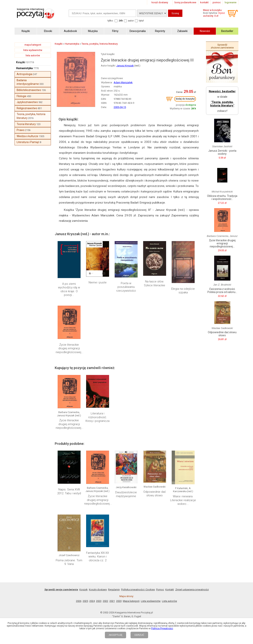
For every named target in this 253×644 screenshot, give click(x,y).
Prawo (21, 130)
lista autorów (33, 55)
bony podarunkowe (185, 2)
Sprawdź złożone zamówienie (222, 46)
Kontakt (170, 590)
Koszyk (84, 590)
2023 (99, 601)
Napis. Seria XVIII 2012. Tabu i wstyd (69, 491)
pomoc (217, 2)
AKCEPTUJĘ (115, 635)
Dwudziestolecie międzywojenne (126, 494)
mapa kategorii (33, 45)
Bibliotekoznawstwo (29, 90)
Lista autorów (169, 601)
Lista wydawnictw (151, 601)
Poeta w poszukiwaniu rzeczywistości (126, 287)
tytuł (141, 21)
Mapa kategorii (131, 601)
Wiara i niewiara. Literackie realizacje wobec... (183, 500)
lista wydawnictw (33, 50)
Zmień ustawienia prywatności (192, 590)
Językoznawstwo (27, 102)
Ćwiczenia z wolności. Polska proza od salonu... (222, 290)
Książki (21, 62)
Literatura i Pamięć (28, 142)
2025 (85, 601)
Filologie (22, 96)
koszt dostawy (160, 2)
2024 (92, 601)
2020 (119, 601)
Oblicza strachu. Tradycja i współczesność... (222, 197)
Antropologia (24, 74)
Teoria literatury (26, 124)
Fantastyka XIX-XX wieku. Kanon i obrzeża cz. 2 (98, 557)
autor (131, 21)
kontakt (204, 2)
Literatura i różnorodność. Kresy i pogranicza (98, 417)
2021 (112, 601)
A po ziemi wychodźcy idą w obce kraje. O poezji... (69, 289)
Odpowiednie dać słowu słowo (155, 494)
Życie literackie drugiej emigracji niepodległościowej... (70, 348)
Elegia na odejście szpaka (183, 291)
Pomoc (160, 590)
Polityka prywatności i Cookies (138, 590)
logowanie (231, 2)
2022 (105, 601)
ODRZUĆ (139, 635)
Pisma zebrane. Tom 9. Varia (69, 562)
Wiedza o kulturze (27, 136)
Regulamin (114, 590)
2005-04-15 (120, 107)
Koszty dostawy (98, 590)
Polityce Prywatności (162, 628)
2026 (79, 601)
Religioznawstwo (27, 108)
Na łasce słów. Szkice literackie (155, 283)
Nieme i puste (98, 282)
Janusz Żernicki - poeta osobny (222, 152)
